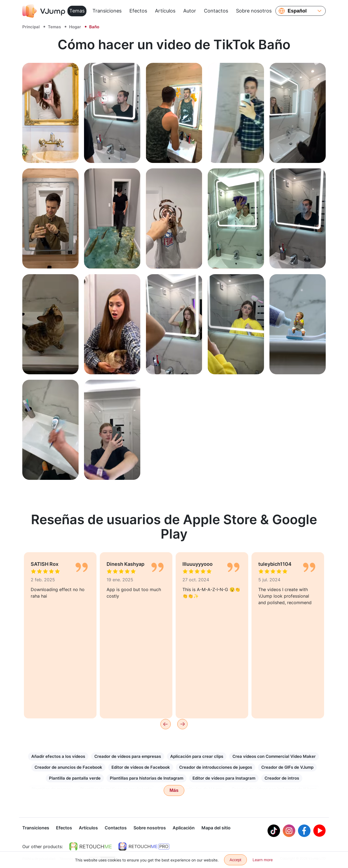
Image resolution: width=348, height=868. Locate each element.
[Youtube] (319, 831)
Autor (190, 11)
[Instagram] (289, 831)
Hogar (75, 27)
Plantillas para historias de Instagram (147, 778)
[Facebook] (304, 831)
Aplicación (184, 828)
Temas (77, 11)
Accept (236, 860)
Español (297, 11)
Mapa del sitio (216, 828)
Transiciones (107, 11)
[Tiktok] (274, 831)
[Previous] (166, 724)
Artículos (165, 11)
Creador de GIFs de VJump (287, 767)
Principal (31, 27)
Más (174, 790)
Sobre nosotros (254, 11)
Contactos (216, 11)
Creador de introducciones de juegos (216, 767)
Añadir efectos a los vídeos (58, 756)
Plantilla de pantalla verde (75, 778)
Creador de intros (282, 778)
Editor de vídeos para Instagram (224, 778)
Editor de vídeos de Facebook (141, 767)
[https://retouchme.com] (91, 847)
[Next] (182, 724)
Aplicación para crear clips (197, 756)
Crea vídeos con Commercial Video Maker (274, 756)
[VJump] (44, 11)
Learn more (263, 860)
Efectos (138, 11)
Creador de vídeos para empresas (128, 756)
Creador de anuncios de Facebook (68, 767)
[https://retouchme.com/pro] (144, 847)
